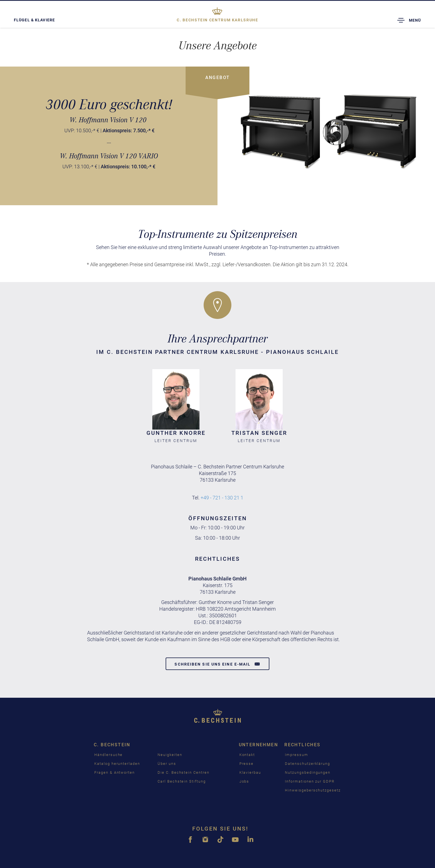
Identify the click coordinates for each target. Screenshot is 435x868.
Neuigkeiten (170, 755)
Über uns (167, 764)
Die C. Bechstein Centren (184, 772)
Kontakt (247, 755)
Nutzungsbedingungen (308, 772)
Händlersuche (108, 755)
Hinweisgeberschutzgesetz (313, 790)
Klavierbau (250, 772)
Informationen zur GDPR (310, 781)
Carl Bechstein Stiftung (182, 781)
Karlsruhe (217, 20)
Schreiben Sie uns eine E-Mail (217, 664)
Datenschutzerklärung (308, 764)
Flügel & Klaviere (34, 20)
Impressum (297, 755)
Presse (247, 764)
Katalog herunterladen (117, 764)
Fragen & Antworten (115, 772)
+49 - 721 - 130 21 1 (222, 498)
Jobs (244, 781)
